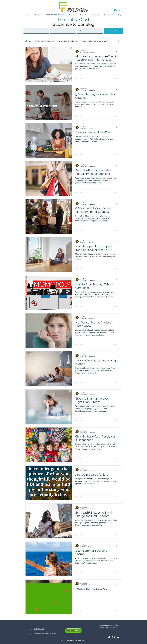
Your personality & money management (94, 41)
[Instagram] (113, 637)
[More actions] (117, 52)
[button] (38, 15)
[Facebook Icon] (105, 637)
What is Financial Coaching (44, 41)
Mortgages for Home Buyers (67, 41)
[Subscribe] (114, 31)
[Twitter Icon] (109, 637)
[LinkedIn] (118, 637)
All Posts (28, 41)
